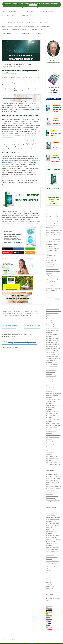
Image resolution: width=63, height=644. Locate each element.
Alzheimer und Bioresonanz (52, 319)
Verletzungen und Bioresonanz (53, 451)
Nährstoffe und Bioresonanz (53, 400)
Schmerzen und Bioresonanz (53, 429)
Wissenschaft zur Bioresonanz (20, 30)
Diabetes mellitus (44, 23)
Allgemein (34, 311)
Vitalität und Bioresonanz (52, 457)
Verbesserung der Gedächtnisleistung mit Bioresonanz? (53, 520)
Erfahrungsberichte (28, 12)
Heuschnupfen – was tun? (52, 255)
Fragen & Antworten (14, 12)
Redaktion (35, 30)
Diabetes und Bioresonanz (52, 350)
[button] (8, 249)
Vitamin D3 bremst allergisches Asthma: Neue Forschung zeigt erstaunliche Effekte (53, 233)
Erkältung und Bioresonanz (52, 354)
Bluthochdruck (31, 23)
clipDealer (48, 600)
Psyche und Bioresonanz (52, 411)
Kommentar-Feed (50, 587)
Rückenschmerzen (7, 26)
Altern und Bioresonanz (51, 317)
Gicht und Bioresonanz (51, 364)
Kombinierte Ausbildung (44, 26)
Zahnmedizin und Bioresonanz (53, 464)
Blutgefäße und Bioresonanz (53, 344)
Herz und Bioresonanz (51, 370)
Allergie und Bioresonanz (52, 313)
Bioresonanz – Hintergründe (53, 340)
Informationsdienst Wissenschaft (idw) (24, 149)
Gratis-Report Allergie (8, 15)
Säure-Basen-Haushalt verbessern (25, 26)
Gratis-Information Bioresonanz (46, 12)
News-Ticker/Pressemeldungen (10, 33)
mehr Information (55, 4)
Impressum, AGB (26, 33)
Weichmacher (29, 315)
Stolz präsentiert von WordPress (9, 640)
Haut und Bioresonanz (51, 368)
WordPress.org (49, 588)
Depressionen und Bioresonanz (53, 348)
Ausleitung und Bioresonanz (53, 327)
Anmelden (48, 583)
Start (3, 12)
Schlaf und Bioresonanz (51, 427)
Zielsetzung (5, 30)
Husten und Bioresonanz (52, 380)
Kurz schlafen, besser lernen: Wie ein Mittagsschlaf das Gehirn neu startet (53, 526)
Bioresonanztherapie (14, 315)
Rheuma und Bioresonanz (52, 413)
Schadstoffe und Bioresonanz (9, 313)
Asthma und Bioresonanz (52, 323)
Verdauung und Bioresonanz (53, 449)
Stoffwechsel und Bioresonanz (53, 435)
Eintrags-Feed (49, 585)
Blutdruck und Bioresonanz (52, 342)
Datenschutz (37, 33)
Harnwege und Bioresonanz (52, 366)
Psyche (52, 19)
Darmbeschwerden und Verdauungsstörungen (15, 19)
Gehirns (4, 176)
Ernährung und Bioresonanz (53, 356)
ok (33, 5)
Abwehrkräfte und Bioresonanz (53, 311)
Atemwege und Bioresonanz (53, 325)
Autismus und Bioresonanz (52, 329)
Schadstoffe (22, 315)
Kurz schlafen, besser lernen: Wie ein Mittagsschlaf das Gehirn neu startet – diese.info (53, 537)
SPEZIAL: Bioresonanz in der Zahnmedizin (13, 23)
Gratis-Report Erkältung (24, 15)
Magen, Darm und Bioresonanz (53, 394)
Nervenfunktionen (7, 137)
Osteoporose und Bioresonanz (53, 405)
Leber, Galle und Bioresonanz (53, 388)
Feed (48, 211)
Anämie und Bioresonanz (52, 321)
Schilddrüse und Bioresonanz (53, 425)
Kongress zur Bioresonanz (52, 382)
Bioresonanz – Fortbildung (52, 339)
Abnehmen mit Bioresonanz (52, 309)
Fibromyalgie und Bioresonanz (53, 358)
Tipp (42, 30)
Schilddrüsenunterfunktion (39, 19)
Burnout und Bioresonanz (52, 346)
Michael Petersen (26, 311)
